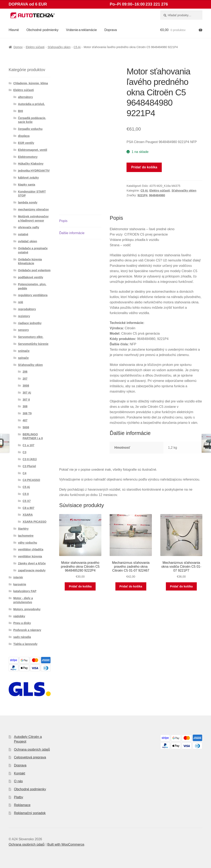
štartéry (23, 529)
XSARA (28, 515)
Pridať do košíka (144, 167)
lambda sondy (28, 202)
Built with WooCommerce (66, 844)
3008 (26, 386)
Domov (18, 47)
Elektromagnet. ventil (33, 150)
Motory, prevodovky (27, 609)
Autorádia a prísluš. (31, 104)
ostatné (23, 234)
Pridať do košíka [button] (80, 586)
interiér (18, 577)
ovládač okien (28, 241)
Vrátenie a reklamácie (81, 30)
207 (25, 379)
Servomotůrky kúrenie (33, 344)
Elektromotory (28, 157)
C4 (25, 473)
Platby (19, 797)
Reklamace (22, 805)
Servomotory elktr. (31, 337)
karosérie (20, 584)
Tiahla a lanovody (25, 644)
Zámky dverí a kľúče (32, 563)
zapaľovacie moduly (32, 570)
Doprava (110, 30)
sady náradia (22, 637)
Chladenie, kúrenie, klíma (31, 83)
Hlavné (14, 30)
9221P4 (142, 195)
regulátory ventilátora (33, 295)
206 (25, 372)
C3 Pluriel (29, 466)
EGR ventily (26, 143)
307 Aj (27, 393)
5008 (26, 427)
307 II (26, 400)
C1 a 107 (29, 445)
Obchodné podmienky (42, 30)
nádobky (19, 616)
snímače (24, 351)
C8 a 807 (29, 508)
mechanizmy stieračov (33, 209)
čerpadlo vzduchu (30, 129)
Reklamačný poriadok (30, 813)
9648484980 (157, 195)
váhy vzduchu (28, 543)
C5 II (26, 494)
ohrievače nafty (29, 227)
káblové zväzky (28, 178)
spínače (23, 358)
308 (25, 406)
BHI (20, 111)
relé (21, 302)
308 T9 (27, 413)
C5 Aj (77, 47)
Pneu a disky (22, 623)
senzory (23, 330)
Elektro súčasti (35, 47)
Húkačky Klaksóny (31, 164)
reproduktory (27, 309)
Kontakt (20, 773)
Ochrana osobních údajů (32, 750)
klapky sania (26, 185)
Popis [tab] (63, 221)
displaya (24, 136)
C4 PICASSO (31, 480)
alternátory (25, 97)
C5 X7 (27, 501)
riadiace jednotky (30, 323)
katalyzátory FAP (25, 591)
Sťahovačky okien (59, 47)
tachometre (26, 536)
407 (25, 420)
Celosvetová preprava (30, 757)
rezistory (24, 316)
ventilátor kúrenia (30, 556)
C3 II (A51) (30, 459)
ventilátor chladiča (31, 549)
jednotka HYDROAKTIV (34, 171)
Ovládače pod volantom (34, 270)
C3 (25, 452)
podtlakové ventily (30, 277)
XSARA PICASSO (35, 522)
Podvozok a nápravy (27, 630)
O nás (18, 781)
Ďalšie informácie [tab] (72, 233)
